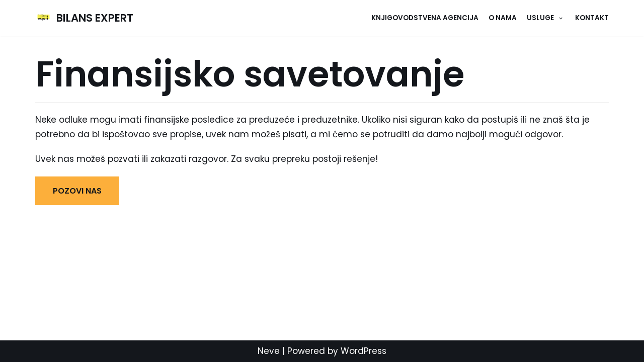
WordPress (364, 351)
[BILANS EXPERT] (84, 18)
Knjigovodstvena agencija (425, 18)
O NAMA (503, 18)
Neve (269, 351)
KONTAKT (592, 18)
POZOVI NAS (77, 191)
